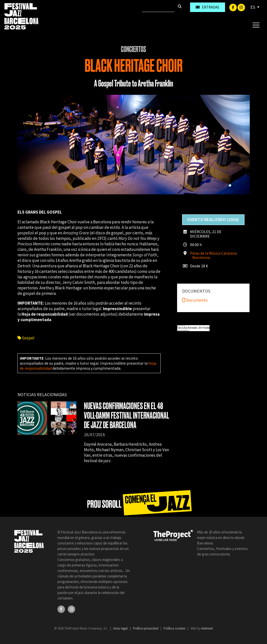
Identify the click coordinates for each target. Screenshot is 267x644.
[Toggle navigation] (256, 25)
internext (207, 628)
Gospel (26, 338)
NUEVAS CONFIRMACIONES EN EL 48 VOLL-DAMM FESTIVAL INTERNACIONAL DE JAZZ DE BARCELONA (127, 416)
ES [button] (253, 7)
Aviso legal (121, 628)
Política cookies (175, 628)
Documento (195, 300)
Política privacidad (146, 628)
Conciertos (133, 49)
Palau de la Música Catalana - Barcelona (213, 255)
